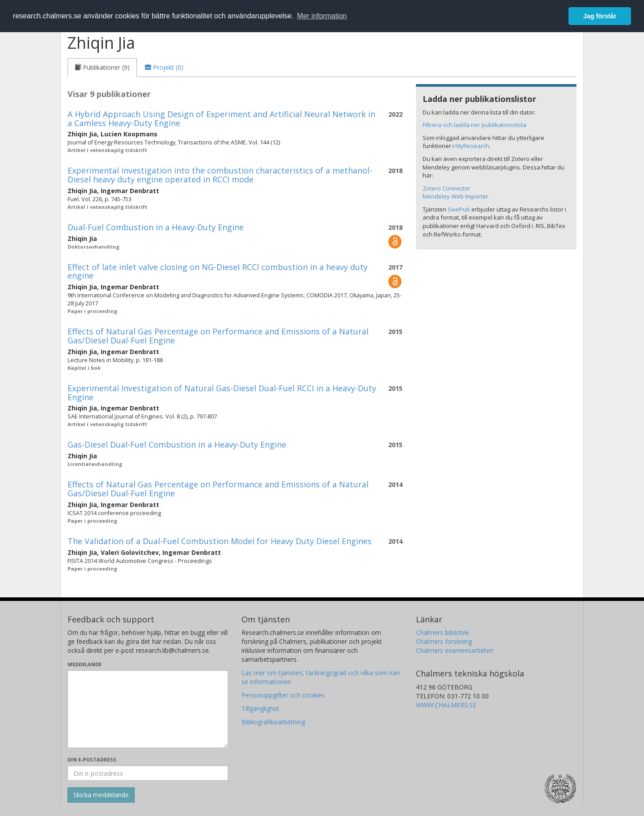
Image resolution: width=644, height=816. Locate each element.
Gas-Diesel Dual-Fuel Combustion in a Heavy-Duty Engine (177, 444)
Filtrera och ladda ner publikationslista (475, 125)
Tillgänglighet (261, 708)
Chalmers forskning (444, 641)
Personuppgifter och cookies (283, 695)
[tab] (102, 68)
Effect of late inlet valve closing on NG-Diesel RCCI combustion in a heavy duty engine (218, 271)
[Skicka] (101, 795)
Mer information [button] (322, 16)
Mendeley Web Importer (455, 196)
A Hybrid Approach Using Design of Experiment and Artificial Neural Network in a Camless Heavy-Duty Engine (221, 118)
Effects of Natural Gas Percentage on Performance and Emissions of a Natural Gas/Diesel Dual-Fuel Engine (218, 336)
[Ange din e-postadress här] (148, 773)
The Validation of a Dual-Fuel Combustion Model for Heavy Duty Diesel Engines (220, 541)
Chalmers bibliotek (443, 632)
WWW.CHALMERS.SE (446, 705)
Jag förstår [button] (600, 16)
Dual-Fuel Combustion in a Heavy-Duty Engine (156, 227)
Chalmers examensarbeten (455, 650)
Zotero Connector (447, 188)
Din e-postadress (92, 759)
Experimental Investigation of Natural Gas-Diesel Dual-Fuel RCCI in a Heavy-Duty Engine (222, 393)
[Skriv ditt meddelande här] (148, 709)
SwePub (459, 209)
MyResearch (472, 146)
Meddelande (85, 664)
